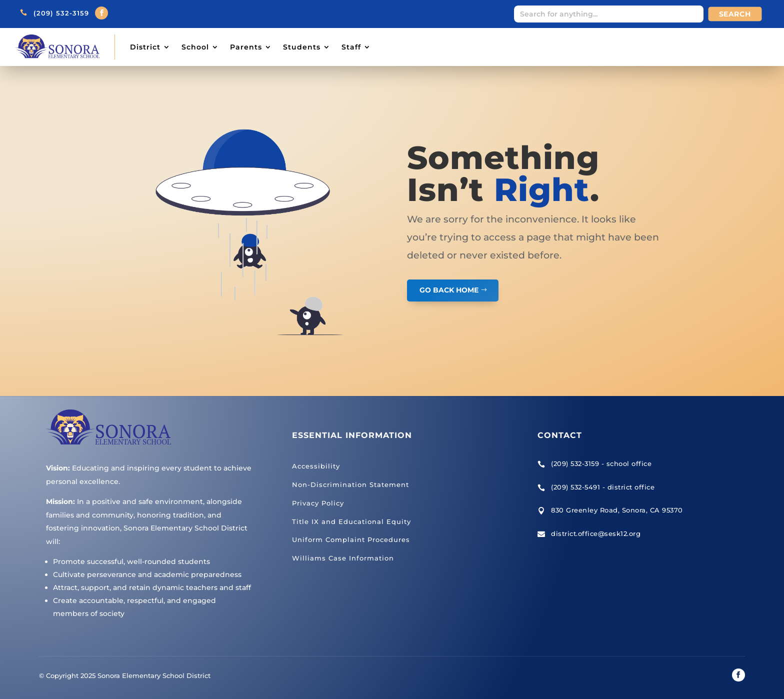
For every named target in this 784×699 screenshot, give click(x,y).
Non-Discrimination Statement (350, 484)
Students (302, 47)
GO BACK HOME (449, 290)
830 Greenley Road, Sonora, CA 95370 (617, 510)
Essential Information (352, 435)
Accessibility (316, 466)
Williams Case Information (343, 558)
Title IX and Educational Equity (351, 521)
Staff (351, 47)
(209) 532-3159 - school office (601, 463)
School (195, 47)
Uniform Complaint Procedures (351, 539)
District (145, 47)
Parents (246, 47)
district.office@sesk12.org (596, 533)
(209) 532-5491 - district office (603, 487)
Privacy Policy (318, 503)
